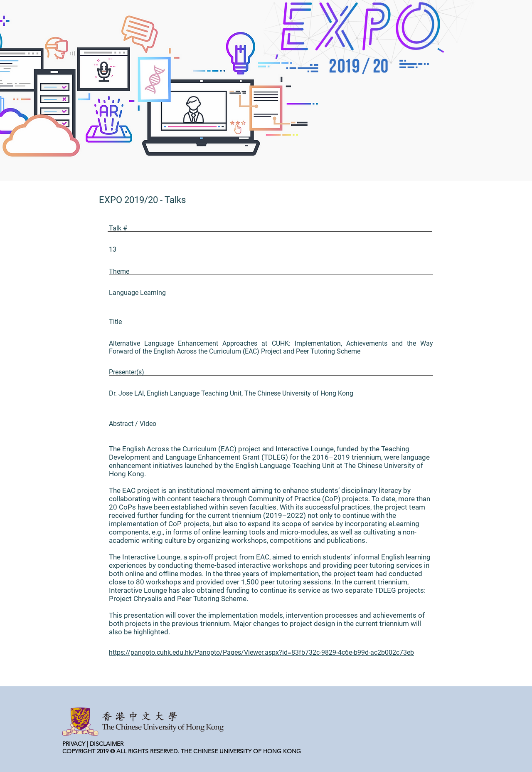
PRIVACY (74, 744)
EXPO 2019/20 (128, 200)
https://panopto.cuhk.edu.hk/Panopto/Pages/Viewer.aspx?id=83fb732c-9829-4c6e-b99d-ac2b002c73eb (261, 652)
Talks (175, 200)
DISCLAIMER (107, 744)
